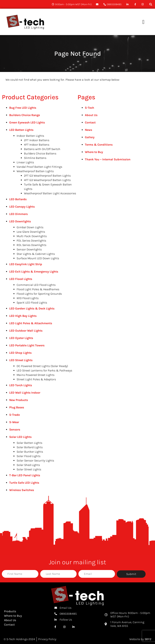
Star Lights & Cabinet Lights (36, 254)
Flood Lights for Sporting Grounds (39, 294)
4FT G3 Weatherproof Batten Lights (47, 180)
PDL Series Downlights (31, 241)
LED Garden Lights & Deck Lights (32, 308)
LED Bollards (18, 199)
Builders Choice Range (25, 115)
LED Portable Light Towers (27, 345)
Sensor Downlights (29, 249)
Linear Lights (25, 162)
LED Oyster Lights (21, 338)
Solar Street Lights (29, 469)
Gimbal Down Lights (30, 227)
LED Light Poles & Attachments (31, 323)
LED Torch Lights (21, 385)
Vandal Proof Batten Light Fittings (39, 167)
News (88, 130)
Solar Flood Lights (29, 456)
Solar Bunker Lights (30, 452)
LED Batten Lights (21, 130)
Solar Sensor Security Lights (35, 460)
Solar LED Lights (20, 437)
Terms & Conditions (99, 145)
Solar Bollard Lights (30, 447)
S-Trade (14, 415)
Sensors (15, 429)
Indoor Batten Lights (30, 136)
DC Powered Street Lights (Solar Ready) (42, 366)
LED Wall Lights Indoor (25, 393)
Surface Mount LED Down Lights (38, 258)
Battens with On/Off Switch (42, 149)
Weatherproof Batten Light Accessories (50, 193)
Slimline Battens (35, 158)
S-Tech (89, 108)
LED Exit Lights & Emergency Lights (34, 272)
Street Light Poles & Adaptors (36, 379)
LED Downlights (20, 221)
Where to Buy (94, 152)
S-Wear (14, 422)
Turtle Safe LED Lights (24, 483)
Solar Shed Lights (28, 465)
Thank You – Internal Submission (108, 159)
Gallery (90, 137)
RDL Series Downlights (31, 245)
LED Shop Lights (20, 353)
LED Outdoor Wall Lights (26, 331)
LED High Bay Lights (23, 316)
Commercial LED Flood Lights (36, 285)
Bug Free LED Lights (23, 108)
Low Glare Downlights (31, 232)
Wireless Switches (22, 490)
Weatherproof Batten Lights (35, 171)
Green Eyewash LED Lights (27, 122)
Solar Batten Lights (29, 443)
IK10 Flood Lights (28, 298)
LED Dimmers (18, 214)
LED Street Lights (21, 360)
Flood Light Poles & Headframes (38, 289)
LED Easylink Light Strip (26, 264)
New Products (19, 400)
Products (10, 611)
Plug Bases (17, 407)
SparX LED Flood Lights (32, 303)
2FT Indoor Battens (37, 140)
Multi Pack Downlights (32, 236)
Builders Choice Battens (40, 153)
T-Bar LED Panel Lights (25, 475)
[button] (151, 4)
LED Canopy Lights (22, 207)
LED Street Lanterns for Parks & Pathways (44, 370)
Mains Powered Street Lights (36, 375)
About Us (91, 115)
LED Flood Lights (21, 279)
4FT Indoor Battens (37, 145)
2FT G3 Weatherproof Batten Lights (47, 176)
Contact (90, 122)
